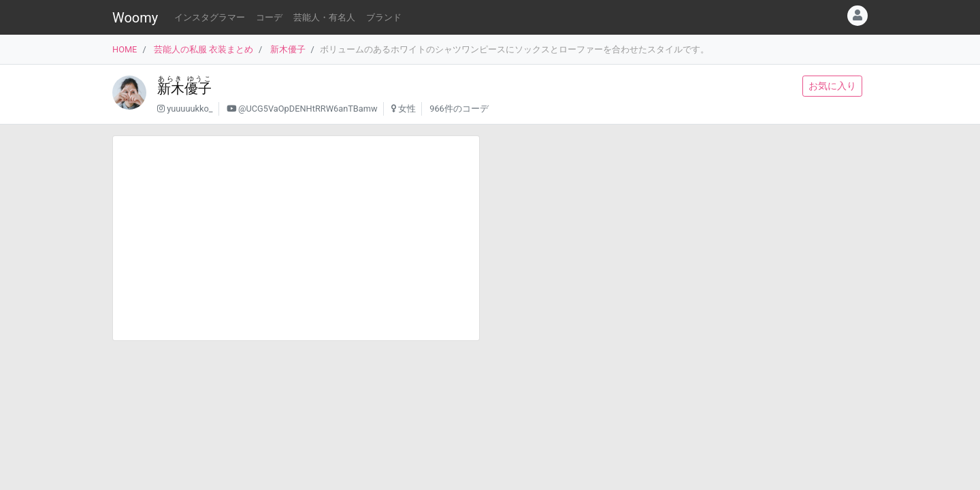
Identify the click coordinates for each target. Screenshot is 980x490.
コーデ (269, 17)
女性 (407, 109)
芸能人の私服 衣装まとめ (203, 49)
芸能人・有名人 (324, 17)
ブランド (384, 17)
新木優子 (288, 49)
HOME (125, 49)
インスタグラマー (210, 17)
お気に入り (832, 86)
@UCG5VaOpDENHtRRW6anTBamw (308, 109)
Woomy (135, 18)
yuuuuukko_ (190, 109)
